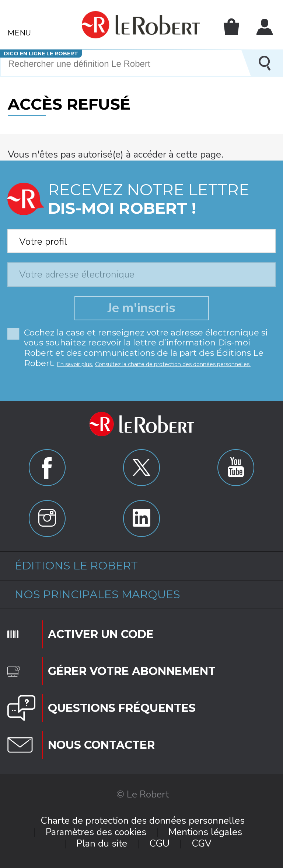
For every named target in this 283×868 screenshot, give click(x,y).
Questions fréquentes (122, 708)
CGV (202, 843)
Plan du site (102, 843)
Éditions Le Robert (76, 566)
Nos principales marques (97, 594)
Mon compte (265, 27)
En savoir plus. (75, 364)
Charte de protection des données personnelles (143, 821)
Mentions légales (205, 832)
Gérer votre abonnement (132, 671)
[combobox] (141, 239)
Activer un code (101, 634)
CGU (159, 843)
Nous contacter (101, 745)
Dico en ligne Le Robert (41, 54)
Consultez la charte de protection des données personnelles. (173, 364)
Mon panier (231, 27)
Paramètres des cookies (96, 832)
